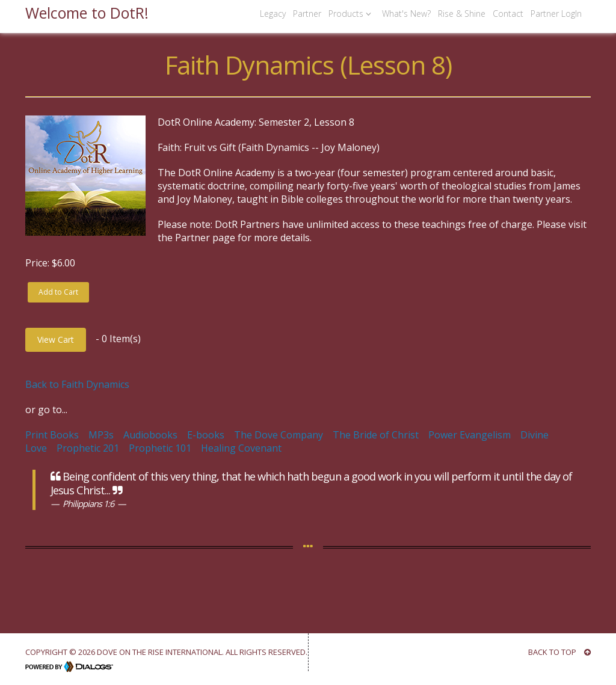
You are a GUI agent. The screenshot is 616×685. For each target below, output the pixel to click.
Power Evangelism (470, 435)
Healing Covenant (241, 448)
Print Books (52, 435)
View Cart (56, 339)
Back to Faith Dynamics (77, 384)
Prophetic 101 (160, 448)
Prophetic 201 (88, 448)
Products (352, 14)
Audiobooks (150, 435)
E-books (206, 435)
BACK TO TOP (559, 652)
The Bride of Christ (376, 435)
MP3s (101, 435)
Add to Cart (58, 292)
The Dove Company (279, 435)
